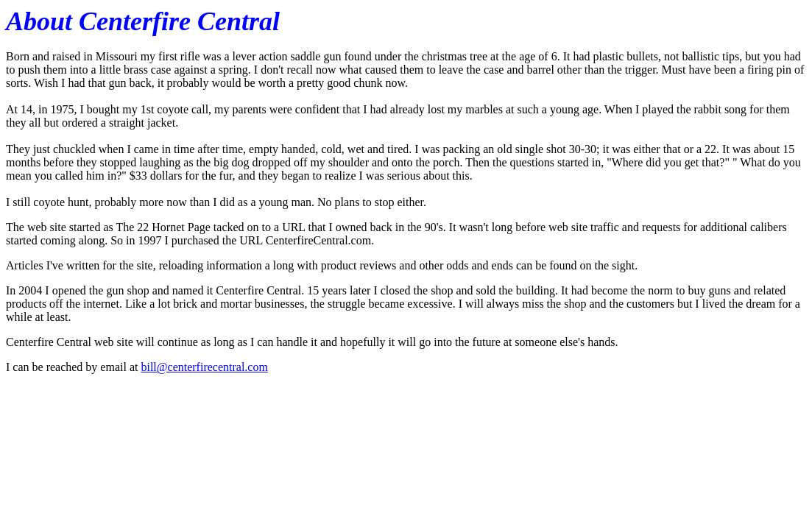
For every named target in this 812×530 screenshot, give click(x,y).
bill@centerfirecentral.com (204, 367)
